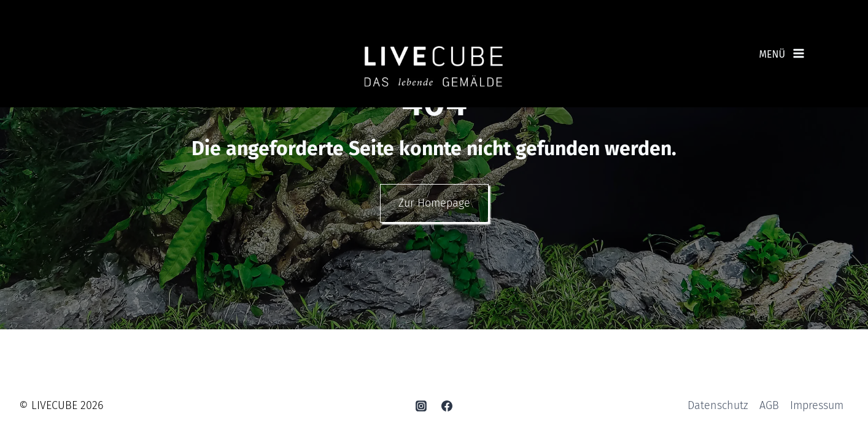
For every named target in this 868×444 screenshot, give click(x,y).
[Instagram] (421, 407)
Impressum (817, 407)
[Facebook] (447, 407)
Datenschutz (718, 407)
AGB (769, 407)
